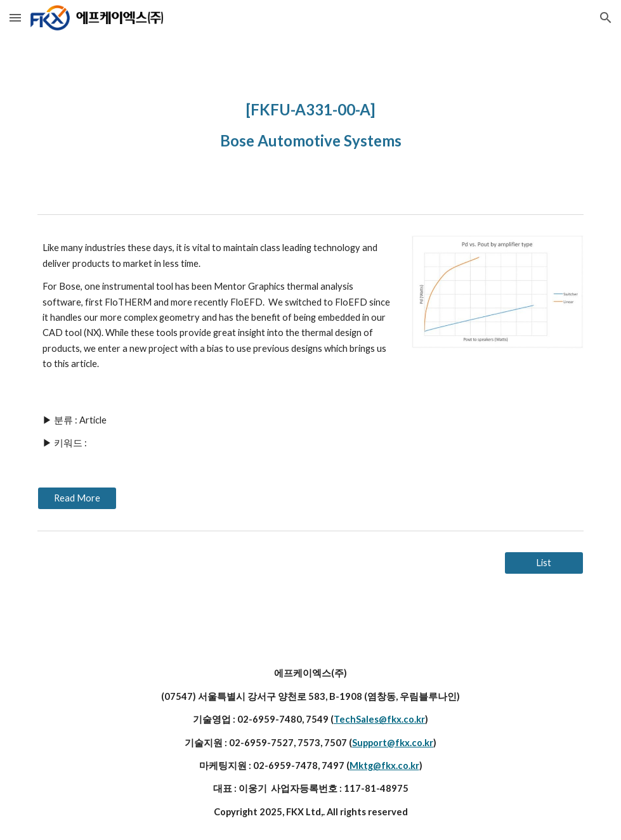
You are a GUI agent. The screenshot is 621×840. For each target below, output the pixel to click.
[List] (544, 563)
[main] (310, 122)
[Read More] (77, 498)
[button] (15, 17)
